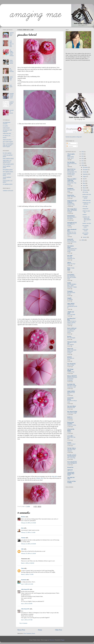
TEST (69, 271)
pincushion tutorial (85, 197)
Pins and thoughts (71, 338)
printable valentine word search (12, 96)
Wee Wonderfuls (71, 364)
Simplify (69, 298)
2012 (83, 158)
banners (5, 138)
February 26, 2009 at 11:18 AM (28, 553)
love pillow (5, 126)
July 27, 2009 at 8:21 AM (27, 584)
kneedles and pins (72, 455)
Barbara (23, 517)
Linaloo (69, 443)
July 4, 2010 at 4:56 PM (27, 604)
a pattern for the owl (12, 103)
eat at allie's (70, 436)
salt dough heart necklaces (7, 123)
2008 (83, 240)
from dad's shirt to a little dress (12, 44)
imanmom (24, 580)
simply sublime (71, 391)
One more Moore (72, 406)
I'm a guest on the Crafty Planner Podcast (71, 331)
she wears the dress (12, 70)
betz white (70, 256)
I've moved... (70, 418)
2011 (83, 161)
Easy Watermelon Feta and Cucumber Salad (72, 277)
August (85, 176)
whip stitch (54, 476)
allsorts (69, 262)
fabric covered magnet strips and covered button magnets (8, 145)
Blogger (62, 640)
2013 (83, 156)
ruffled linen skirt (11, 78)
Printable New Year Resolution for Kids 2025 (72, 234)
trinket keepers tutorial (11, 62)
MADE (69, 283)
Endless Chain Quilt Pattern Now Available (72, 351)
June (84, 181)
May (84, 183)
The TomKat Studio (70, 247)
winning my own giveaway (86, 203)
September (85, 174)
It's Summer (70, 299)
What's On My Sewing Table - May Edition (72, 183)
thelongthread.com (72, 223)
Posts (68, 143)
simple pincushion (7, 140)
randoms (85, 215)
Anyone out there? (71, 444)
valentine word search (8, 191)
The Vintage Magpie (70, 370)
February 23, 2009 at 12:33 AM (28, 523)
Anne (22, 568)
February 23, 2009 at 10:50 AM (28, 544)
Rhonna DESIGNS (72, 376)
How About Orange (72, 412)
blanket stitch (40, 478)
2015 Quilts (11, 86)
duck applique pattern (8, 172)
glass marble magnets (8, 142)
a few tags (85, 206)
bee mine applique (7, 153)
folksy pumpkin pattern (8, 164)
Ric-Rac (69, 336)
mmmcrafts (70, 239)
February (85, 190)
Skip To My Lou (71, 169)
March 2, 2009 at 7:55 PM (27, 574)
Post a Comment (23, 623)
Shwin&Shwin (71, 216)
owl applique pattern (8, 184)
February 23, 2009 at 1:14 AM (28, 532)
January (85, 237)
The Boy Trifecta (72, 448)
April (84, 186)
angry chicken (71, 303)
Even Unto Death (71, 314)
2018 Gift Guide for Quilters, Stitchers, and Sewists (72, 323)
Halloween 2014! (71, 407)
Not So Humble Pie (72, 462)
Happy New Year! (71, 264)
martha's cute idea (87, 223)
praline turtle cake (87, 194)
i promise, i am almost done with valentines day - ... (87, 219)
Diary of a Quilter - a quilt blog (72, 180)
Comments (70, 146)
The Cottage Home (72, 209)
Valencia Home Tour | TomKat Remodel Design (72, 250)
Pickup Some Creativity (71, 423)
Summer (69, 432)
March (84, 188)
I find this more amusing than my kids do (72, 306)
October (85, 172)
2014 (83, 154)
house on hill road (72, 328)
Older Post (59, 630)
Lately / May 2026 (71, 197)
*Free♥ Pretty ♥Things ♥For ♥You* (71, 474)
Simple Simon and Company (72, 201)
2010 (83, 163)
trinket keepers (6, 128)
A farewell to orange (72, 413)
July (84, 179)
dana (22, 528)
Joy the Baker (71, 275)
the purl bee (70, 467)
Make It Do (70, 349)
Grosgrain (70, 291)
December (85, 167)
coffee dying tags (87, 200)
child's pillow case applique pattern (7, 161)
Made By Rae (71, 195)
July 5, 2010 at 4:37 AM (27, 620)
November (85, 170)
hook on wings (71, 365)
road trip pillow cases (12, 34)
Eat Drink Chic (71, 384)
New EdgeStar (71, 345)
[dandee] (70, 357)
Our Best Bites (71, 162)
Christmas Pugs (71, 372)
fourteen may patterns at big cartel (74, 137)
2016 (83, 152)
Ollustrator (52, 640)
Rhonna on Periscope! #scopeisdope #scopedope (72, 379)
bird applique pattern (8, 170)
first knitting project (85, 226)
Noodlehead (70, 188)
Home (40, 630)
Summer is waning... (72, 425)
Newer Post (21, 630)
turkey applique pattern (8, 158)
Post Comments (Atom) (29, 633)
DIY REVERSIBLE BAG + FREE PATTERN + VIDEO (72, 286)
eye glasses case (7, 135)
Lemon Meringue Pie (72, 463)
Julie (22, 549)
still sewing (85, 192)
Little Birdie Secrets (70, 399)
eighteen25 (70, 470)
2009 (83, 165)
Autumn (23, 538)
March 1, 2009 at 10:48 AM (28, 563)
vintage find (85, 209)
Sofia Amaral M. (25, 589)
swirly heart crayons (85, 230)
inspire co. (70, 417)
